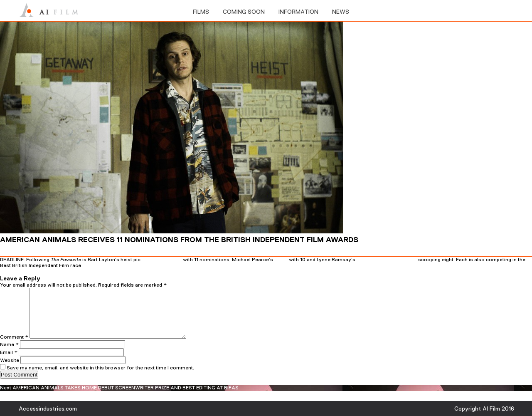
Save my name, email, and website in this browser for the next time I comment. (100, 378)
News (341, 12)
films (201, 12)
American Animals (162, 260)
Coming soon (244, 12)
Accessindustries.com (48, 409)
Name (9, 354)
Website (10, 370)
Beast (281, 260)
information (298, 12)
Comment (14, 347)
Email (9, 362)
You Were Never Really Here (387, 260)
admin (93, 272)
